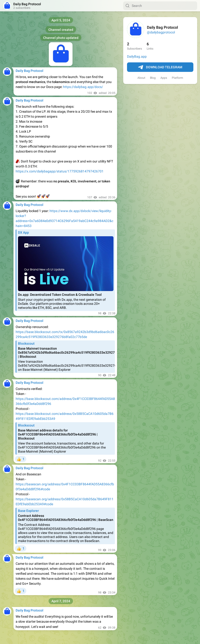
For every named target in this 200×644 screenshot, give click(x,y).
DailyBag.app (137, 56)
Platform (177, 78)
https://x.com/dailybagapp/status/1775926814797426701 (60, 171)
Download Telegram (160, 67)
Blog (153, 78)
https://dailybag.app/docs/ (83, 87)
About (141, 78)
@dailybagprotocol (161, 32)
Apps (164, 78)
